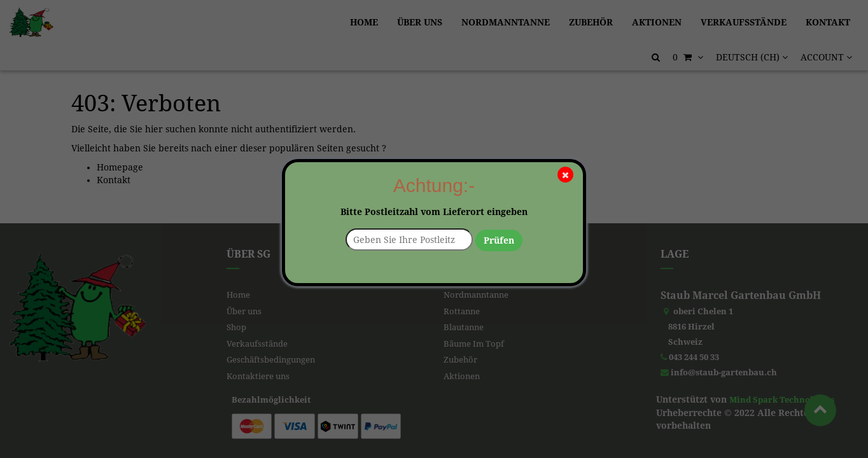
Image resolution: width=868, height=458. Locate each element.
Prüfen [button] (499, 240)
